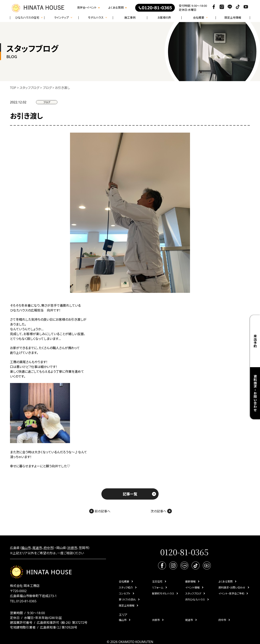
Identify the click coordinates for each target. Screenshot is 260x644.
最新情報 (190, 582)
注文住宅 (157, 582)
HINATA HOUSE (41, 572)
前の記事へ (100, 511)
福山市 (26, 548)
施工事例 (130, 18)
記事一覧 (130, 494)
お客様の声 (164, 18)
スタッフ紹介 (126, 588)
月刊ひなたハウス (195, 600)
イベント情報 (192, 588)
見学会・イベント (87, 8)
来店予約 (255, 341)
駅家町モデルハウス (163, 594)
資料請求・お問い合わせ (255, 393)
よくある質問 (116, 8)
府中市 (48, 548)
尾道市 (37, 548)
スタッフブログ (193, 594)
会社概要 (124, 582)
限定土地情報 (233, 18)
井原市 (72, 548)
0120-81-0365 (26, 601)
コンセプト (125, 594)
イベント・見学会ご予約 (231, 594)
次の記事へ (161, 511)
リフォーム (158, 588)
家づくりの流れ (127, 600)
